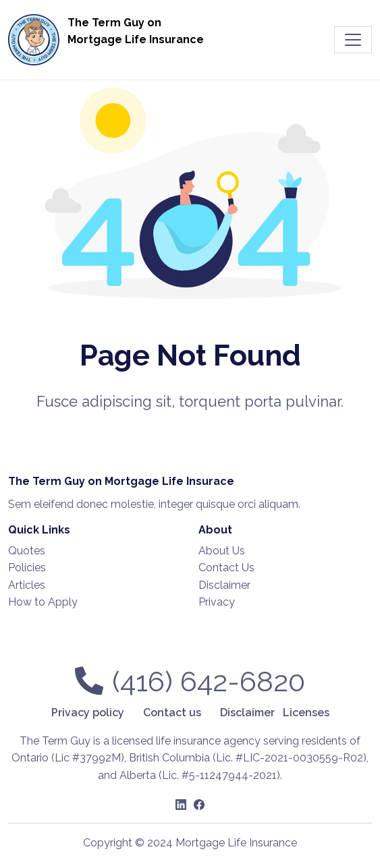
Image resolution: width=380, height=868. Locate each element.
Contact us (172, 713)
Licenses (306, 713)
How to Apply (43, 602)
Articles (27, 585)
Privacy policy (88, 713)
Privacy (217, 602)
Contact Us (226, 568)
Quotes (27, 551)
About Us (222, 551)
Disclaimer (224, 585)
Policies (27, 568)
